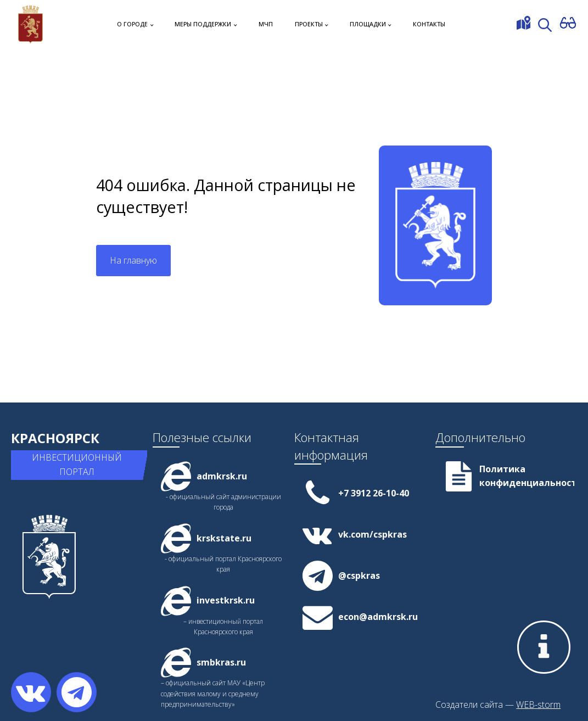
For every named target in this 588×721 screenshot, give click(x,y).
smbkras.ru (221, 662)
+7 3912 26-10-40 (374, 493)
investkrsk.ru (226, 600)
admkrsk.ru (222, 476)
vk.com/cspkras (373, 534)
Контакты (429, 24)
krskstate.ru (224, 538)
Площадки (368, 24)
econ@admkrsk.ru (378, 617)
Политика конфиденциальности (527, 476)
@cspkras (359, 575)
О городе (132, 24)
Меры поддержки (203, 24)
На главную (133, 260)
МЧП (266, 24)
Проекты (309, 24)
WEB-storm (538, 705)
